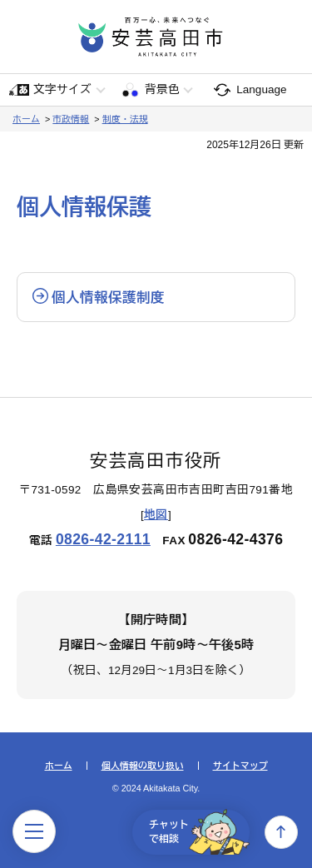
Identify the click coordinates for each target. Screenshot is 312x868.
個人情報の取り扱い (143, 766)
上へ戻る (281, 832)
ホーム (26, 119)
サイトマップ (240, 766)
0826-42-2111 (103, 539)
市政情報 (71, 119)
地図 (156, 515)
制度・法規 (125, 119)
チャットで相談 (199, 832)
